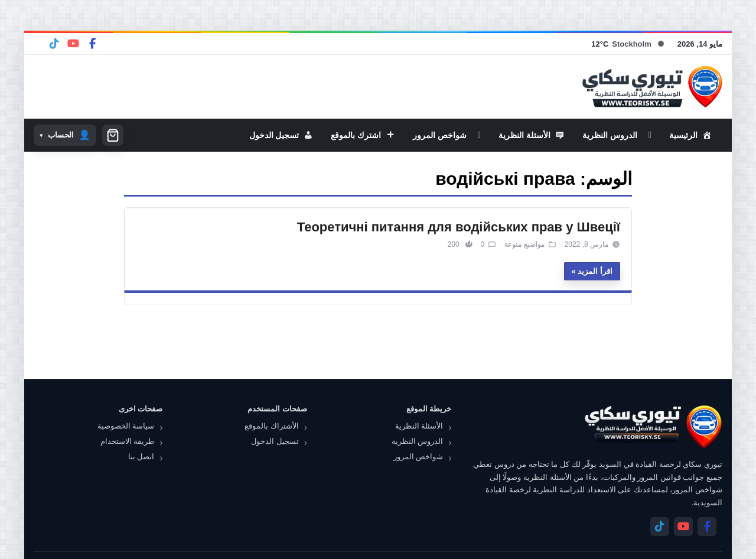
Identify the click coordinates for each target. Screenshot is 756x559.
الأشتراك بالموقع (272, 426)
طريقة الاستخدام (128, 441)
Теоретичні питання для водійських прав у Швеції (459, 227)
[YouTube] (73, 44)
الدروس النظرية (418, 441)
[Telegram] (54, 44)
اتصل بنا (141, 457)
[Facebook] (92, 44)
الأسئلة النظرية (419, 426)
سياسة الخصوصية (126, 426)
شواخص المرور (418, 457)
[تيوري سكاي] (653, 426)
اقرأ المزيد (595, 271)
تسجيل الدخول (275, 441)
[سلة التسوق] (113, 135)
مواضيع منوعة (524, 244)
